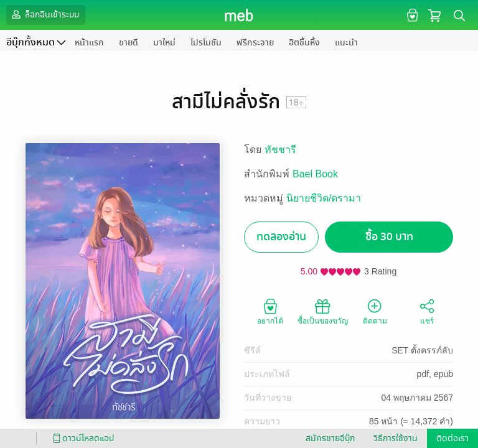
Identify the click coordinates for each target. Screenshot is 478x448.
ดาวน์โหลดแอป (82, 438)
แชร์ (427, 311)
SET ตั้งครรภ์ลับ (422, 350)
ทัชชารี (280, 150)
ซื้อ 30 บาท (389, 237)
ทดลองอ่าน (281, 237)
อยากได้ (270, 311)
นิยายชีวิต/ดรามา (324, 198)
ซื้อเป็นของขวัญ (323, 311)
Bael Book (315, 174)
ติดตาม (375, 311)
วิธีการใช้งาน (396, 438)
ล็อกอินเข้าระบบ (44, 14)
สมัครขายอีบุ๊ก (330, 438)
